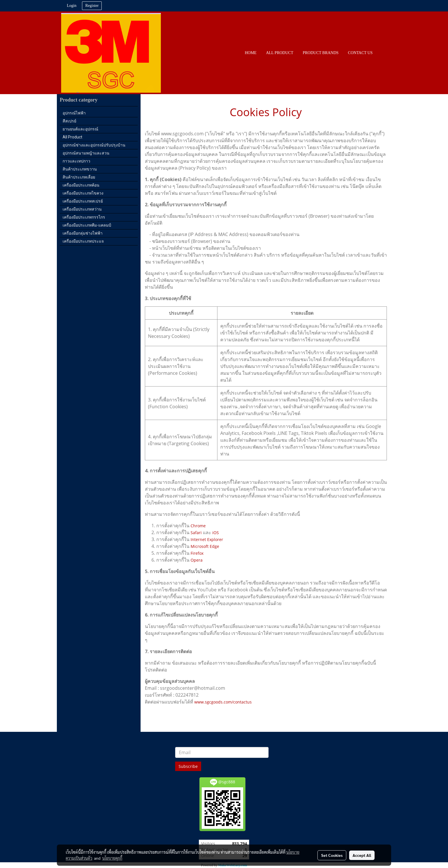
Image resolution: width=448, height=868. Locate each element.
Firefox (197, 553)
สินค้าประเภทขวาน (80, 169)
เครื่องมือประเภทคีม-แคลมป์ (87, 225)
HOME (251, 53)
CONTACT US (360, 53)
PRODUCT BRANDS (320, 53)
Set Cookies (332, 855)
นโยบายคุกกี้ (112, 858)
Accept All (362, 855)
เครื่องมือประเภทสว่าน (82, 209)
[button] (382, 53)
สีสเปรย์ (69, 121)
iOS (216, 533)
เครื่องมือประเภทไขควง (83, 193)
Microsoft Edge (205, 546)
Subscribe (188, 766)
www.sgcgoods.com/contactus (223, 702)
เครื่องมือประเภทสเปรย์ (83, 201)
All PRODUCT (280, 53)
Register (92, 6)
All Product (72, 137)
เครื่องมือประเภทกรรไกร (84, 217)
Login (72, 6)
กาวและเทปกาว (76, 161)
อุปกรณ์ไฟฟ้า (74, 113)
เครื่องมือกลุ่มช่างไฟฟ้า (83, 233)
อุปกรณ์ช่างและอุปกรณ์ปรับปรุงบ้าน (94, 145)
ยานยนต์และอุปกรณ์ (80, 129)
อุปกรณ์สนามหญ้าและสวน (86, 153)
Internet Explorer (207, 539)
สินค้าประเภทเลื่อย (79, 177)
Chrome (198, 526)
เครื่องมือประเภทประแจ (83, 241)
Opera (197, 560)
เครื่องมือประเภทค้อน (81, 185)
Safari (196, 533)
